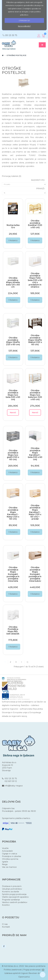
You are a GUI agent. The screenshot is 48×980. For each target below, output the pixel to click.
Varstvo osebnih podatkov (15, 902)
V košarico (13, 240)
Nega (5, 864)
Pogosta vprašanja (11, 900)
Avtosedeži (7, 851)
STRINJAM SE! (24, 20)
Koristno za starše (11, 892)
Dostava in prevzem (12, 886)
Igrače (5, 862)
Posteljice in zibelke (12, 856)
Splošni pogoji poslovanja (14, 894)
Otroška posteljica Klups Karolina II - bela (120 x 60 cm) (35, 454)
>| (27, 662)
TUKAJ (32, 155)
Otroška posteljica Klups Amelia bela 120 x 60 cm (13, 282)
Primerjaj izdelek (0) (12, 176)
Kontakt (6, 927)
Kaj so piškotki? (24, 26)
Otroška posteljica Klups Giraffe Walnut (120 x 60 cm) (35, 340)
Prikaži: (41, 189)
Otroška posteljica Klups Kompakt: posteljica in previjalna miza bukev (35, 574)
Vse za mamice (9, 867)
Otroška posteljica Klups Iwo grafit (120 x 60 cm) (13, 455)
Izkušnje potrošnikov (12, 889)
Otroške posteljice (16, 55)
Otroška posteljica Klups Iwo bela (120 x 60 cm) (13, 395)
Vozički (5, 848)
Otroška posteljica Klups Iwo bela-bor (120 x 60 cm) (35, 395)
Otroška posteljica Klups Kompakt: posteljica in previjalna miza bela (13, 574)
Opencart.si (24, 977)
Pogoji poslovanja (32, 970)
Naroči (13, 413)
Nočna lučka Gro (13, 226)
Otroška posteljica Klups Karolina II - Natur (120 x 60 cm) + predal (35, 512)
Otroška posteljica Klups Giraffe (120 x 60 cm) (13, 341)
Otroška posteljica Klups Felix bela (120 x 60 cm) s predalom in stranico (35, 280)
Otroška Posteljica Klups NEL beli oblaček (13, 630)
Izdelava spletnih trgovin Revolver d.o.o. (24, 973)
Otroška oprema (10, 859)
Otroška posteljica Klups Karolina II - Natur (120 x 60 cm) (13, 513)
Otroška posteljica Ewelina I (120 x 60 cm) (35, 224)
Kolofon (6, 905)
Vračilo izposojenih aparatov (15, 897)
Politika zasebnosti (13, 970)
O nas (5, 924)
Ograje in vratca (10, 854)
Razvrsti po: (38, 180)
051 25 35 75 (11, 35)
